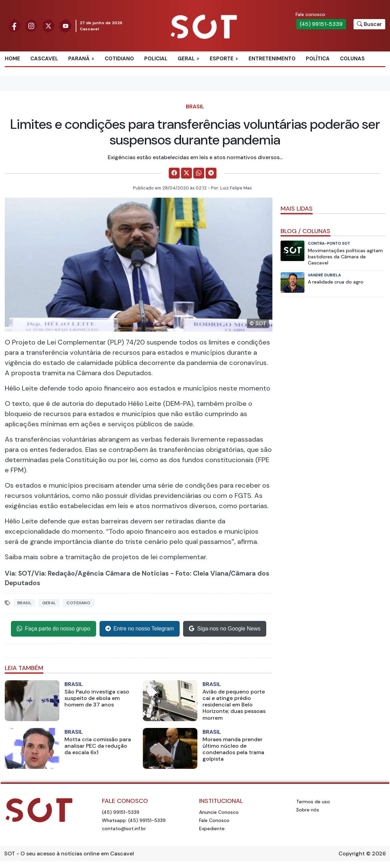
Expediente (212, 828)
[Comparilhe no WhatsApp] (199, 173)
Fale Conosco (214, 820)
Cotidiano (119, 59)
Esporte (222, 59)
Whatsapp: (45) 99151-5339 (134, 820)
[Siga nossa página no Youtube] (65, 25)
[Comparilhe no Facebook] (174, 173)
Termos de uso (313, 802)
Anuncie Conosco (219, 812)
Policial (156, 59)
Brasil (195, 106)
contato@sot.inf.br (124, 828)
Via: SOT (18, 573)
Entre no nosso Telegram (140, 629)
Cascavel (44, 59)
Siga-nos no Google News (225, 629)
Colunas (352, 59)
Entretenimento (272, 59)
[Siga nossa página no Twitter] (48, 25)
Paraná (79, 59)
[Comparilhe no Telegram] (211, 173)
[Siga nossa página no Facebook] (14, 25)
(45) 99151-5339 (321, 24)
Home (12, 59)
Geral (186, 59)
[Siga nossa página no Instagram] (31, 25)
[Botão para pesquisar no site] (369, 24)
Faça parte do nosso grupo (53, 629)
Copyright (352, 854)
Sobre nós (308, 810)
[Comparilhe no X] (186, 173)
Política (318, 59)
